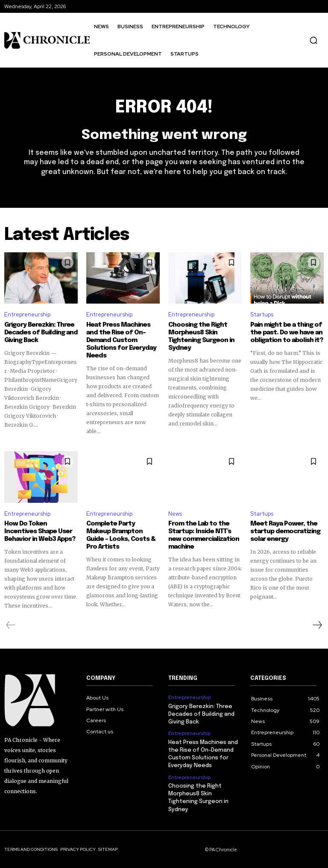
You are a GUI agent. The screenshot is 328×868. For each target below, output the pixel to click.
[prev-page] (11, 625)
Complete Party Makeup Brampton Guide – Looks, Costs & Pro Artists (121, 535)
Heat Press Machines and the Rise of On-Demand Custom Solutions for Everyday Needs (121, 340)
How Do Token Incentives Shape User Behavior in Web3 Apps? (40, 531)
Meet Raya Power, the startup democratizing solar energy (285, 531)
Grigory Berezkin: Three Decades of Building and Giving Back (41, 333)
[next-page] (317, 625)
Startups (262, 314)
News (175, 514)
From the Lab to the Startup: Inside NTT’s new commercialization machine (204, 535)
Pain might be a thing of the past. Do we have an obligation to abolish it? (287, 333)
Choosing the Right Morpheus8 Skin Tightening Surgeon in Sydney (201, 337)
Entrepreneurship (27, 314)
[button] (313, 40)
